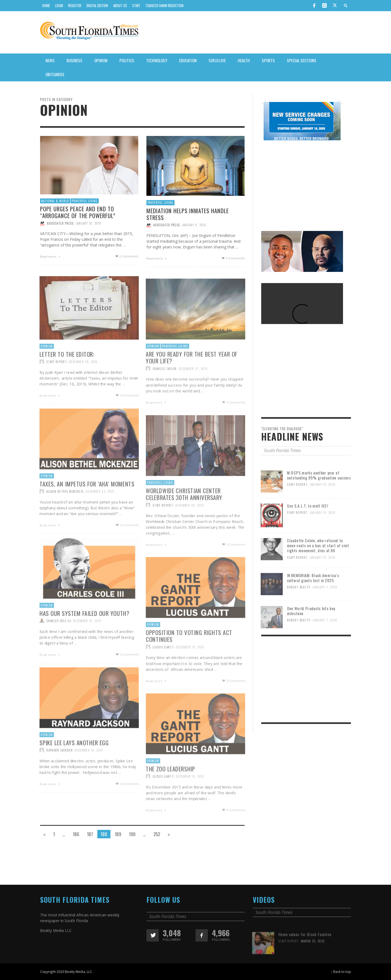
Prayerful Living (85, 201)
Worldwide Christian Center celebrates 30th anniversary (184, 513)
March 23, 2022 (313, 960)
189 (118, 834)
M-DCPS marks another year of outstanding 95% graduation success (319, 494)
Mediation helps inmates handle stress (188, 214)
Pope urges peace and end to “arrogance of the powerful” (78, 212)
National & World (55, 201)
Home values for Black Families (305, 953)
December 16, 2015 (190, 796)
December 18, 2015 (190, 667)
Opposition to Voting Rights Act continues (189, 655)
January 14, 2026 (323, 504)
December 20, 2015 (190, 525)
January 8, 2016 (194, 225)
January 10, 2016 (88, 223)
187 (90, 834)
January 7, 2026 (326, 606)
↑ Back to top (341, 972)
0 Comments (127, 256)
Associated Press (60, 223)
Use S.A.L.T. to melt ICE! (308, 524)
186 (76, 834)
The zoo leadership (170, 788)
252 (157, 834)
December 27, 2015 (193, 388)
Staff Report (162, 525)
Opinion (152, 365)
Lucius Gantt (162, 667)
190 (132, 834)
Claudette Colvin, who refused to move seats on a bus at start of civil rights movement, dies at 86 (318, 564)
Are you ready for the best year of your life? (191, 377)
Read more (51, 256)
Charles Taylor (164, 388)
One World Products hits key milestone (311, 630)
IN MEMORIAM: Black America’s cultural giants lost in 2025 (313, 597)
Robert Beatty (298, 606)
